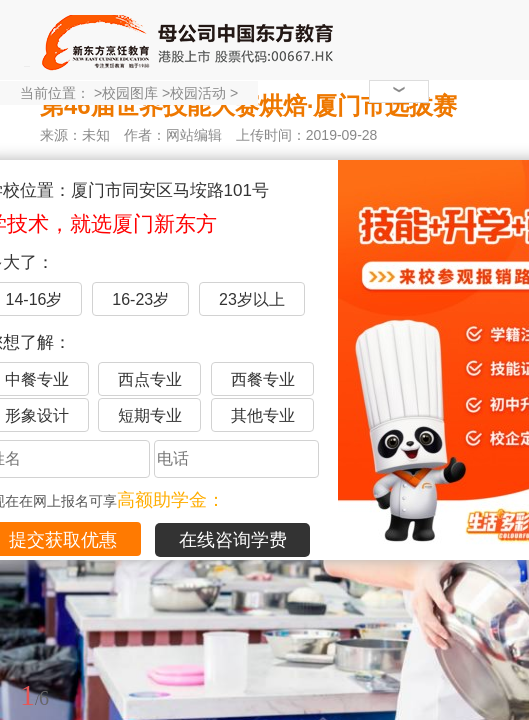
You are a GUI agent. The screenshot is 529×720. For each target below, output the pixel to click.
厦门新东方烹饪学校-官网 (190, 40)
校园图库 (130, 93)
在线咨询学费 (233, 540)
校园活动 (198, 93)
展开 (502, 603)
